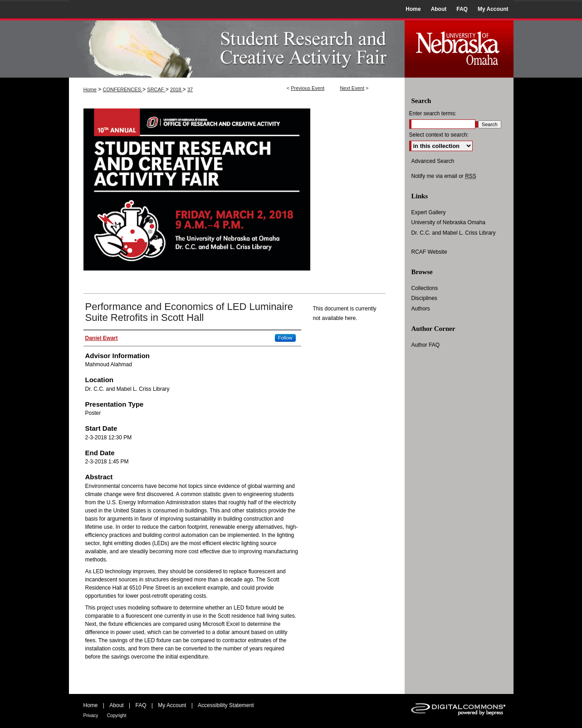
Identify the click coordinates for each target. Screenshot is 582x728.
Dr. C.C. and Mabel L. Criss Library (454, 233)
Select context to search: (439, 135)
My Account (172, 705)
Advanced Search (433, 161)
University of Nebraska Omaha (448, 222)
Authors (421, 309)
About (116, 705)
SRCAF (156, 89)
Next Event (352, 88)
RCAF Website (429, 252)
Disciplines (424, 298)
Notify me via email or (444, 176)
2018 (176, 89)
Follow (285, 338)
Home (90, 89)
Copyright (117, 716)
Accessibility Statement (226, 705)
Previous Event (308, 88)
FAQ (141, 705)
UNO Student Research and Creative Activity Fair (237, 48)
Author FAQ (426, 345)
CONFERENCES (123, 89)
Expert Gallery (429, 212)
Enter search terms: (433, 113)
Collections (425, 288)
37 (190, 89)
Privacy (91, 716)
